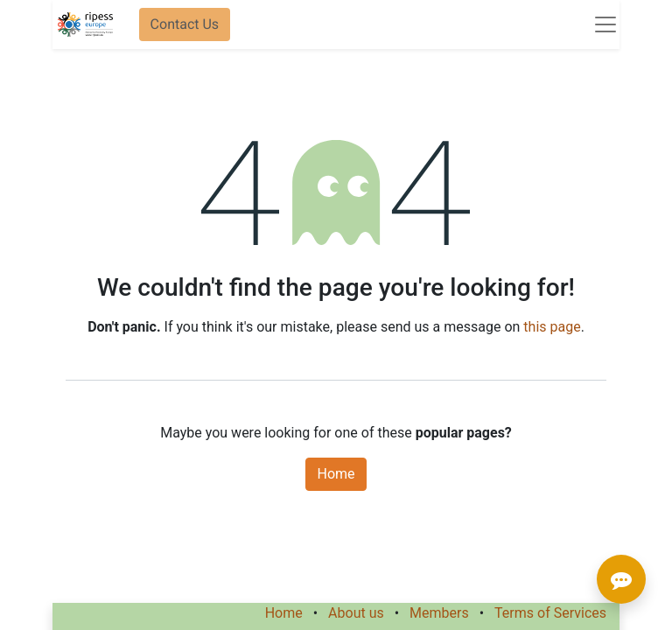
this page (552, 327)
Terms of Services (550, 613)
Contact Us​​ (185, 24)
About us (356, 613)
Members (439, 613)
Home (336, 474)
